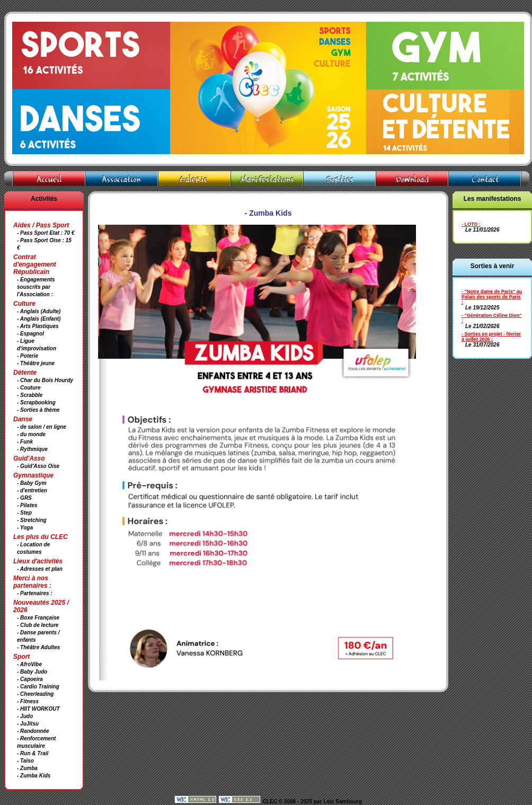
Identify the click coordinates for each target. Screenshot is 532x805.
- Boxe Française (38, 618)
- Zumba (27, 768)
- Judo (25, 716)
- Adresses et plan (40, 569)
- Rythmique (32, 449)
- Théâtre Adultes (38, 647)
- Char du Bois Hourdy (45, 380)
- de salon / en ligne (42, 427)
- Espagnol (30, 334)
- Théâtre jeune (36, 363)
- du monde (31, 434)
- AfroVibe (29, 664)
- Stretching (32, 520)
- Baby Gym (32, 483)
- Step (24, 513)
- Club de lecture (38, 625)
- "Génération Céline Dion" (492, 315)
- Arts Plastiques (38, 326)
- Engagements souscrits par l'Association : (36, 287)
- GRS (24, 498)
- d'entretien (32, 490)
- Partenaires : (35, 593)
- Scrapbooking (36, 402)
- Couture (29, 388)
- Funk (25, 442)
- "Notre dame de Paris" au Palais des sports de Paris (492, 294)
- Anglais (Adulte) (39, 311)
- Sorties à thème (38, 410)
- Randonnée (33, 731)
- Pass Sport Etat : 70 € (46, 233)
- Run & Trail (33, 753)
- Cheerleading (35, 694)
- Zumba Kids (34, 776)
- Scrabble (30, 395)
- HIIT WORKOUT (38, 709)
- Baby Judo (32, 672)
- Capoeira (30, 679)
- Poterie (28, 356)
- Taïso (25, 761)
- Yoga (25, 528)
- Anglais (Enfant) (39, 319)
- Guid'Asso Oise (38, 466)
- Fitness (28, 701)
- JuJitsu (28, 724)
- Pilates (27, 505)
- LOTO (469, 224)
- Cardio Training (38, 687)
